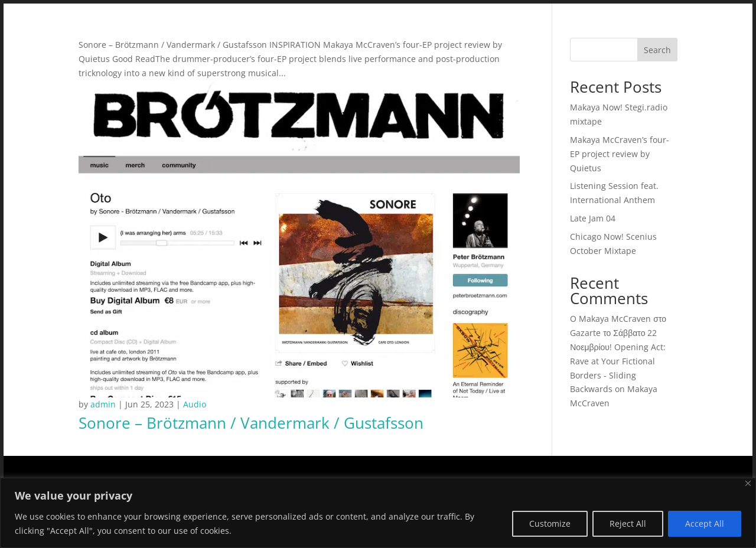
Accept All (705, 523)
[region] (378, 513)
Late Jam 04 (593, 218)
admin (103, 404)
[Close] (748, 483)
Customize (550, 523)
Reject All (628, 523)
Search (657, 50)
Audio (195, 404)
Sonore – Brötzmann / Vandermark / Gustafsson (251, 423)
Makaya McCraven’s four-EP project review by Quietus (620, 154)
